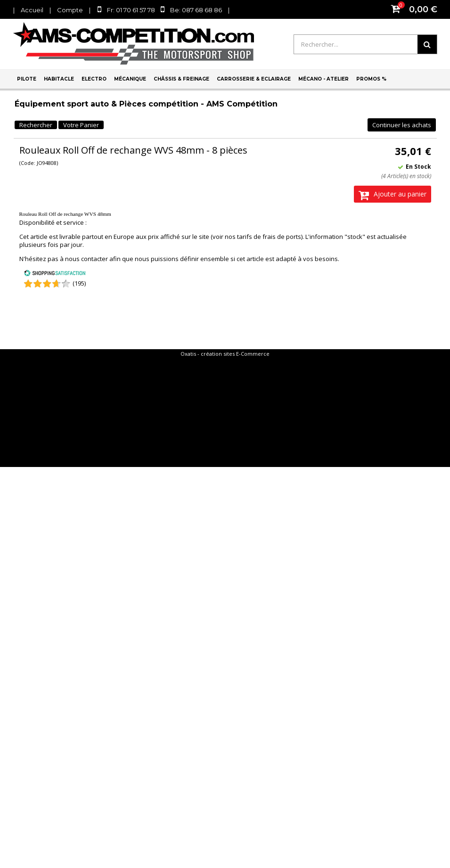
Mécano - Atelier (323, 79)
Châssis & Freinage (181, 79)
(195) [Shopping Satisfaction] (79, 283)
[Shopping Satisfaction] (55, 274)
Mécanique (130, 79)
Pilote (27, 79)
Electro (94, 79)
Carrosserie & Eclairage (254, 79)
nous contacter (86, 259)
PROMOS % (371, 79)
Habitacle (59, 79)
